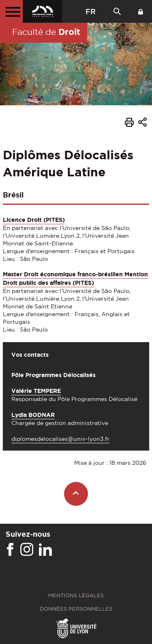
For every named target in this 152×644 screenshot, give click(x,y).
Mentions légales (76, 595)
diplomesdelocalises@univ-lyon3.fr (60, 439)
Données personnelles (76, 609)
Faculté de (46, 32)
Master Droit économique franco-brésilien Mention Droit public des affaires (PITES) (75, 279)
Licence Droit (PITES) (34, 220)
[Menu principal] (11, 11)
